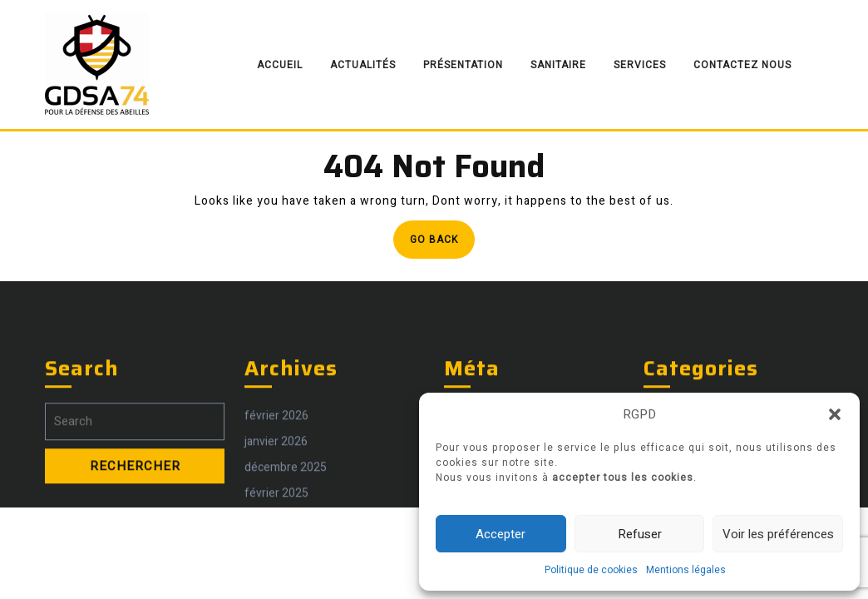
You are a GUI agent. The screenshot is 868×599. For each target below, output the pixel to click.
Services (640, 65)
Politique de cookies (591, 570)
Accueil (280, 65)
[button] (835, 414)
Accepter (501, 534)
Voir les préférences (778, 534)
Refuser (640, 534)
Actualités (363, 65)
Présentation (463, 65)
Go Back (442, 244)
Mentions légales (686, 570)
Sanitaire (558, 65)
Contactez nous (742, 65)
